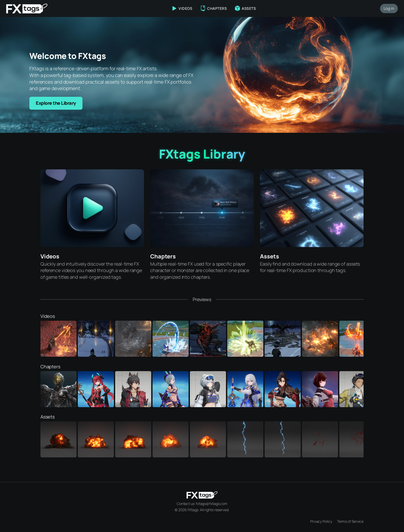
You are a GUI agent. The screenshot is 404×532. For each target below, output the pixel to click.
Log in (389, 8)
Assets (269, 256)
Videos (50, 256)
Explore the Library (56, 103)
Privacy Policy (321, 521)
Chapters (163, 256)
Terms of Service (350, 521)
